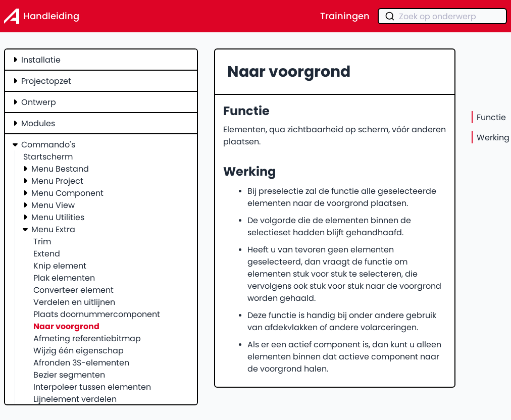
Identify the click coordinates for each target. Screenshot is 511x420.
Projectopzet (46, 81)
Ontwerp (39, 102)
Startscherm (48, 156)
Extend (47, 253)
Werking (493, 137)
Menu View (53, 205)
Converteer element (73, 290)
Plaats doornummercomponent (97, 314)
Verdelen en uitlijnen (74, 302)
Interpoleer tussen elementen (92, 387)
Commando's (48, 144)
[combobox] (442, 16)
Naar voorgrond (66, 326)
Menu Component (67, 193)
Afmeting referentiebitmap (87, 338)
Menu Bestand (60, 169)
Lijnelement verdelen (75, 399)
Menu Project (57, 181)
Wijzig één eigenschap (79, 350)
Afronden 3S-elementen (81, 362)
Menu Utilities (58, 217)
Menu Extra (53, 229)
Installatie (41, 60)
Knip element (60, 266)
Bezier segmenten (69, 375)
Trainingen (345, 16)
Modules (38, 123)
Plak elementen (64, 278)
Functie (491, 117)
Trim (42, 241)
